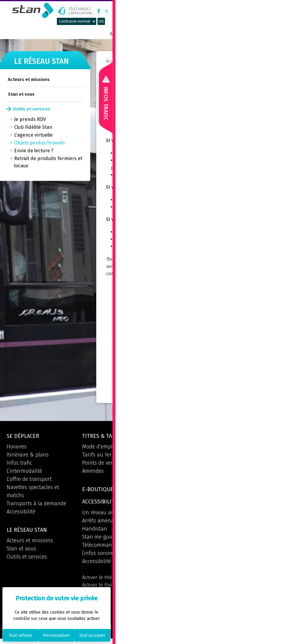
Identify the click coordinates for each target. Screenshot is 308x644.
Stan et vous (21, 94)
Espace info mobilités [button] (190, 437)
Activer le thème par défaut (115, 580)
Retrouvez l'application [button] (194, 542)
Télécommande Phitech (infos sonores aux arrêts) (113, 551)
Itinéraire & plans (28, 456)
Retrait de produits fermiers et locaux (48, 162)
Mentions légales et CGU (150, 631)
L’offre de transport (29, 480)
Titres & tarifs (156, 34)
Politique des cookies (277, 631)
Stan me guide (99, 539)
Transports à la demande (36, 504)
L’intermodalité (24, 472)
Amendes (93, 472)
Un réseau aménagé (106, 515)
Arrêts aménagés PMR (108, 523)
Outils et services (32, 109)
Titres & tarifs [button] (104, 437)
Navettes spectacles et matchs (33, 492)
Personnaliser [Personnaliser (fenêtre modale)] (57, 635)
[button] (293, 11)
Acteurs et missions (29, 79)
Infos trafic (19, 464)
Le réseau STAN (192, 34)
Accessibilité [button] (101, 504)
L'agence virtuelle (33, 135)
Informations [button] (178, 490)
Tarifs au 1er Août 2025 (109, 456)
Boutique (243, 34)
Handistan (95, 531)
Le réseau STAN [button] (29, 531)
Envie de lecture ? (34, 151)
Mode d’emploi (100, 447)
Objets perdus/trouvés (40, 143)
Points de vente (100, 464)
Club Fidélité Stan (33, 127)
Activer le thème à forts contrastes (110, 592)
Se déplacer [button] (24, 437)
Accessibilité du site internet (116, 564)
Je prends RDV (30, 119)
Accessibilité (21, 512)
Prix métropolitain (282, 34)
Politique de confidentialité (215, 631)
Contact (221, 34)
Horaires (17, 447)
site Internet (169, 207)
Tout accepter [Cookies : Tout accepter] (92, 635)
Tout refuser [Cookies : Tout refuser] (21, 635)
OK (101, 21)
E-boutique (99, 491)
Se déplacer (123, 34)
